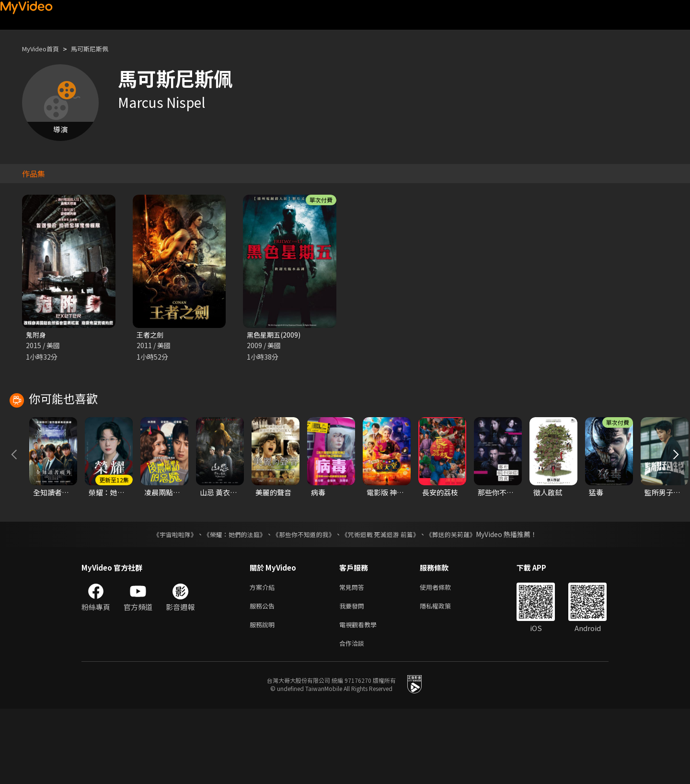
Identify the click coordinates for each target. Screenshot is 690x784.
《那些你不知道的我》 (303, 604)
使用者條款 (443, 657)
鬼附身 (37, 335)
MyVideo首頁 (44, 49)
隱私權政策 (443, 677)
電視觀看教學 (361, 697)
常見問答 (354, 657)
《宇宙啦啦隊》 (165, 604)
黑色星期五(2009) (275, 335)
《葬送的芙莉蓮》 (460, 604)
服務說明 (264, 697)
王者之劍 (151, 335)
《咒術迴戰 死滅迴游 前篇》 (385, 604)
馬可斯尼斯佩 (99, 49)
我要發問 (354, 677)
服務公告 (264, 677)
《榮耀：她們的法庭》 (229, 604)
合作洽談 (354, 718)
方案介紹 (264, 657)
